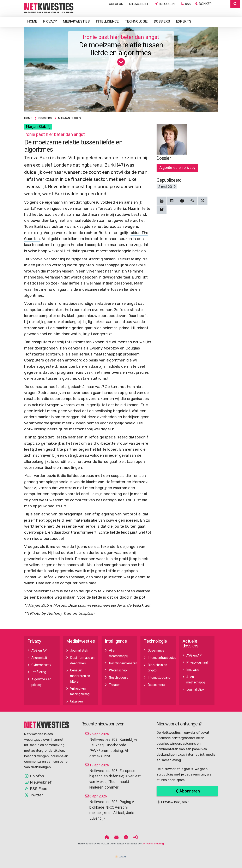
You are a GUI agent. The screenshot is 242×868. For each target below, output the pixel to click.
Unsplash (86, 613)
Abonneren (187, 791)
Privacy (50, 21)
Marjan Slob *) (38, 127)
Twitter (34, 795)
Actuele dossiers (190, 644)
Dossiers (162, 21)
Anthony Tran (59, 613)
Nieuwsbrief (139, 4)
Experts (184, 21)
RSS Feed (36, 789)
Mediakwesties (76, 21)
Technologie (136, 21)
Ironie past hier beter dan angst (121, 37)
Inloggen (165, 4)
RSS (186, 4)
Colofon (116, 4)
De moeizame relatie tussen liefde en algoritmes (121, 49)
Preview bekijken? (173, 802)
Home (32, 21)
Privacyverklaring (154, 844)
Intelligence (107, 21)
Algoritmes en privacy (177, 168)
